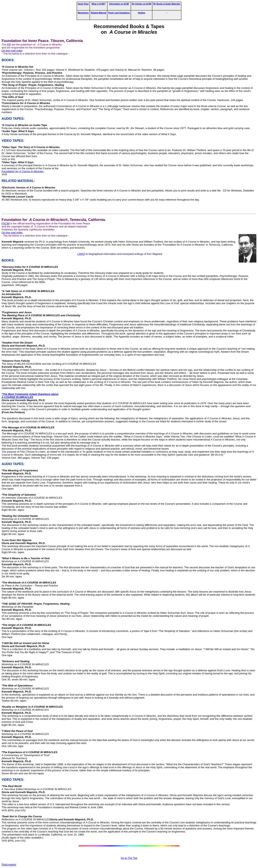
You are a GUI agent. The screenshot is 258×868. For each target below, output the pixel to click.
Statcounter (9, 864)
